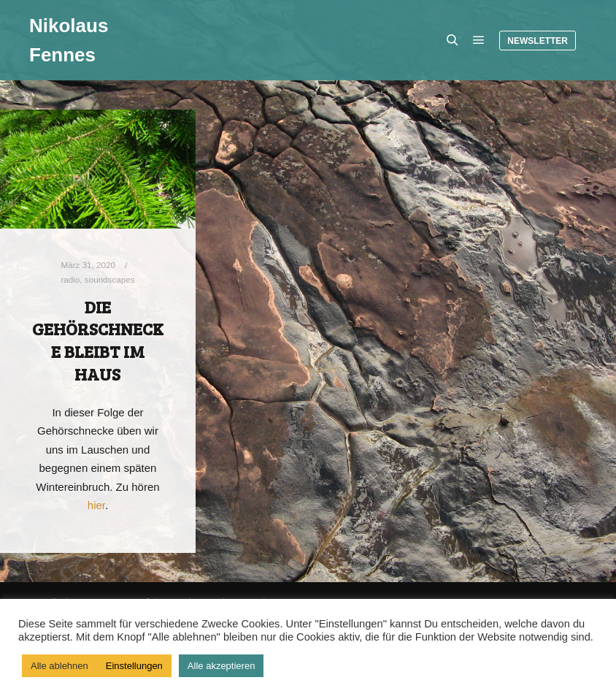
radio (70, 279)
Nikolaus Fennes (69, 40)
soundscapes (110, 279)
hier (96, 505)
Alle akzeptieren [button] (222, 666)
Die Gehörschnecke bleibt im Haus (98, 340)
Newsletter (538, 41)
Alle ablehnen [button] (59, 666)
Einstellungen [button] (134, 666)
